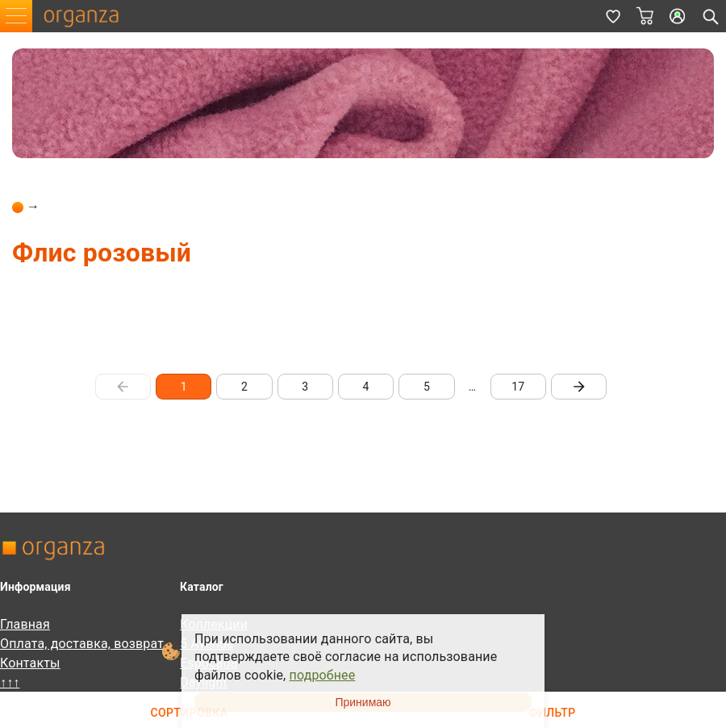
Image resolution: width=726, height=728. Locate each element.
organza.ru (89, 16)
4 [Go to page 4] (366, 387)
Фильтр (552, 713)
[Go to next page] (579, 387)
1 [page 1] (184, 387)
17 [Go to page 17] (518, 387)
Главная (25, 624)
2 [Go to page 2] (244, 387)
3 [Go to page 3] (305, 387)
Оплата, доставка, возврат (82, 644)
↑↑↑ (10, 682)
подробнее (323, 675)
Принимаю (363, 702)
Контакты (30, 663)
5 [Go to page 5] (426, 387)
